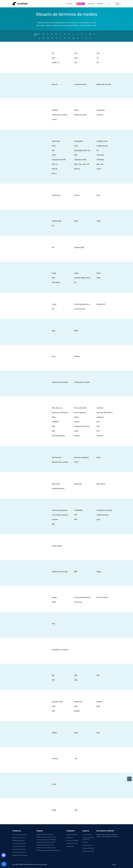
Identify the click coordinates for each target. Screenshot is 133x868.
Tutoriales (85, 842)
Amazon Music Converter (19, 843)
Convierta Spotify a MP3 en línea (45, 834)
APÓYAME (101, 4)
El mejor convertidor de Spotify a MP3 (46, 837)
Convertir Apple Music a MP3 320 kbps (47, 840)
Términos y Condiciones (73, 841)
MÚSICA (70, 4)
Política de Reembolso (88, 848)
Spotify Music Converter (19, 838)
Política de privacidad (72, 843)
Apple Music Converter (18, 841)
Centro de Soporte (87, 835)
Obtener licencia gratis (88, 851)
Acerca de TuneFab (72, 835)
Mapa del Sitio (70, 846)
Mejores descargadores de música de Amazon (48, 850)
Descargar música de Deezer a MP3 (46, 842)
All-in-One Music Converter (20, 835)
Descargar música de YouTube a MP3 (46, 848)
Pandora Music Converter (19, 852)
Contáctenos (70, 838)
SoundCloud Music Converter (20, 855)
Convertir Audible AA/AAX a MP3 (45, 845)
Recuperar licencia (87, 845)
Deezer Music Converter (19, 846)
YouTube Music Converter (19, 849)
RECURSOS (91, 4)
